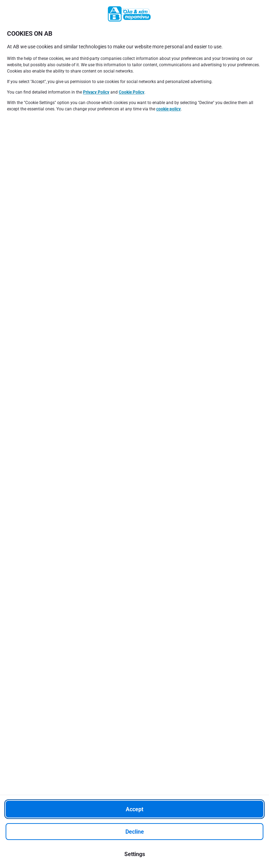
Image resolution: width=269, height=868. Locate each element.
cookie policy (168, 109)
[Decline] (134, 832)
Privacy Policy (96, 92)
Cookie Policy (132, 92)
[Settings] (134, 854)
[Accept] (134, 809)
